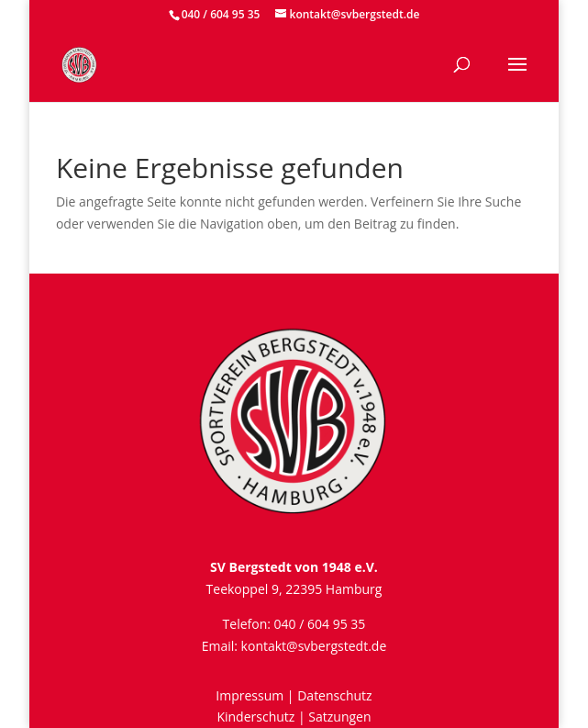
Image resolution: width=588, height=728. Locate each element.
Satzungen (339, 717)
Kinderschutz (255, 717)
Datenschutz (334, 695)
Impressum (250, 695)
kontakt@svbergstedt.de (314, 646)
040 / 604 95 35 (221, 14)
